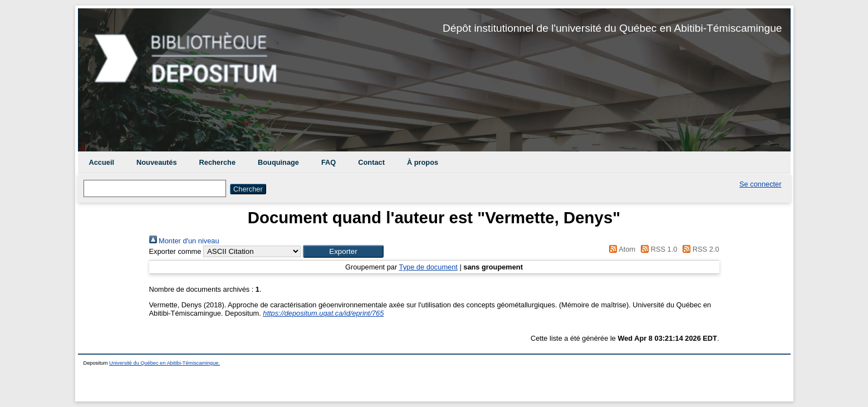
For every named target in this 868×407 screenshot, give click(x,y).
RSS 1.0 (658, 249)
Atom (621, 249)
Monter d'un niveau (184, 241)
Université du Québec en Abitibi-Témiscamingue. (165, 363)
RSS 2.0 (699, 249)
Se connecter (760, 184)
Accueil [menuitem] (102, 162)
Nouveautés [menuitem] (157, 162)
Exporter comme (175, 251)
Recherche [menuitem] (217, 162)
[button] (343, 251)
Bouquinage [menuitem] (278, 162)
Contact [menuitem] (371, 162)
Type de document (428, 267)
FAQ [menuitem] (328, 162)
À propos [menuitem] (423, 162)
